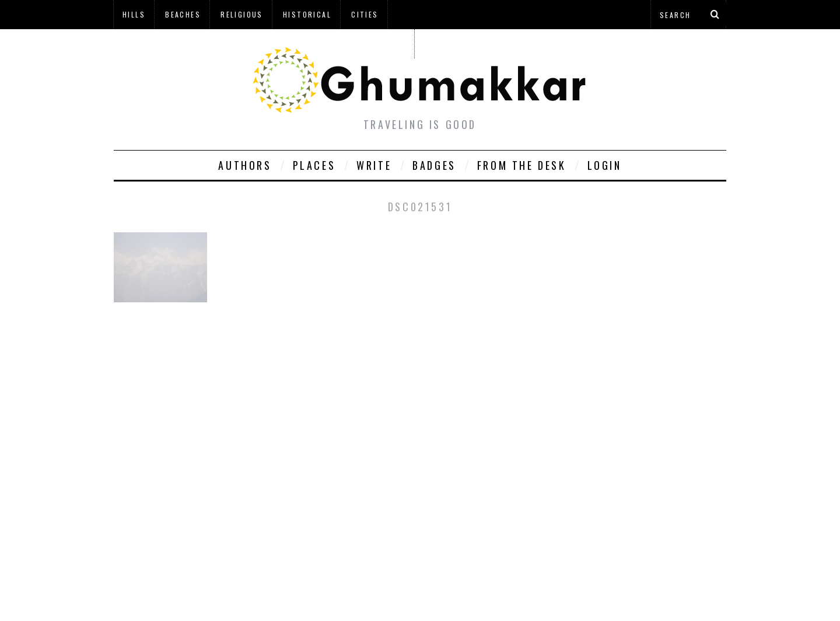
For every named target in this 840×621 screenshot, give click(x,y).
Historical (307, 14)
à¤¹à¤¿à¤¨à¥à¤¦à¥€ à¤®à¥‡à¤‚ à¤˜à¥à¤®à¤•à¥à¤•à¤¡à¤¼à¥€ (264, 43)
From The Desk (522, 165)
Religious (242, 14)
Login (605, 165)
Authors (245, 165)
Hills (134, 14)
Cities (365, 14)
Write (374, 165)
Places (314, 165)
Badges (434, 165)
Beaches (183, 14)
